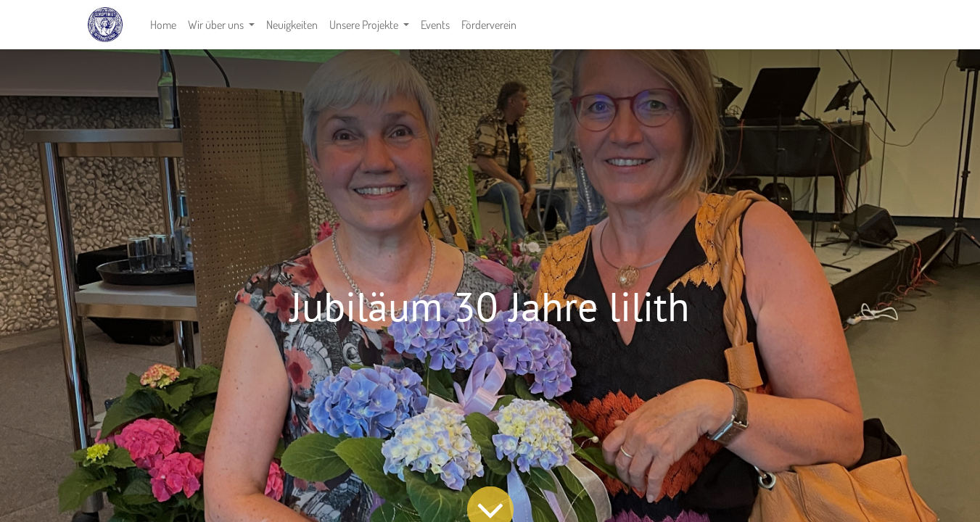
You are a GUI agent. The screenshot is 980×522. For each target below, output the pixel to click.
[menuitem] (163, 25)
